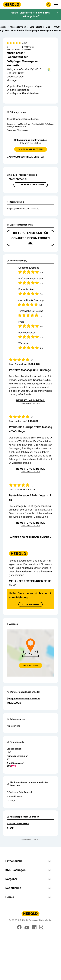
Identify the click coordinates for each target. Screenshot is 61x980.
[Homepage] (12, 4)
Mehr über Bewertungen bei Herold (30, 583)
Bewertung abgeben (28, 48)
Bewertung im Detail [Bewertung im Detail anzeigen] (30, 400)
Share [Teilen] (10, 828)
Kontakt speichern (18, 823)
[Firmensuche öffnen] (48, 5)
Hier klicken (35, 143)
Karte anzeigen (30, 665)
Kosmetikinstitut (14, 796)
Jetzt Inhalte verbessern (31, 185)
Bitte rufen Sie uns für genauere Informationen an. (30, 238)
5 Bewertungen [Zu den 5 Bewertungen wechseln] (13, 48)
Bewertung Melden (31, 403)
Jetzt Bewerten (30, 604)
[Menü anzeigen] (56, 5)
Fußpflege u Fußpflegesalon (20, 792)
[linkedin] (34, 927)
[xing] (42, 927)
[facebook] (19, 927)
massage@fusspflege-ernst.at (25, 157)
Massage (11, 800)
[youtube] (27, 927)
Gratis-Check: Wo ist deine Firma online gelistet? (30, 14)
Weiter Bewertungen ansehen (31, 537)
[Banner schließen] (57, 13)
